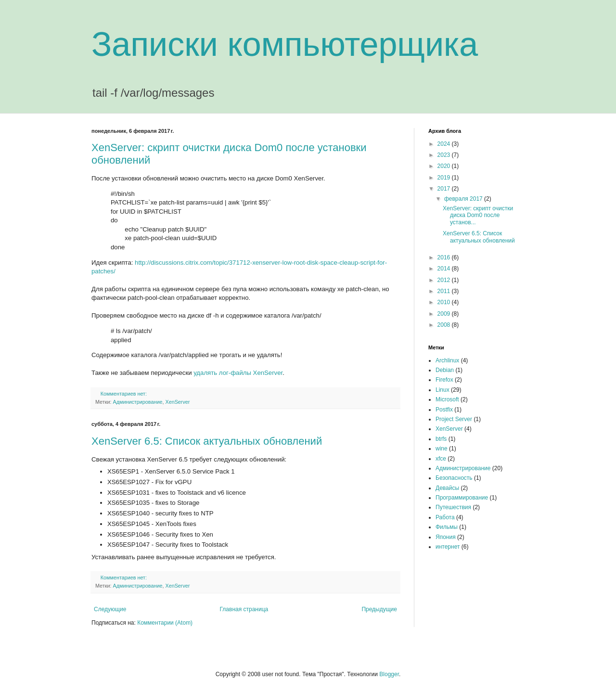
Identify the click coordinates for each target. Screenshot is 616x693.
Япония (446, 537)
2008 (445, 325)
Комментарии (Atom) (165, 623)
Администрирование (137, 402)
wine (442, 449)
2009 (445, 314)
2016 (445, 257)
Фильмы (447, 527)
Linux (443, 390)
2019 (445, 178)
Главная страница (244, 609)
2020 (445, 166)
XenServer (177, 402)
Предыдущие (379, 609)
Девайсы (447, 488)
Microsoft (447, 399)
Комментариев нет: (124, 394)
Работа (445, 517)
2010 (445, 302)
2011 (445, 291)
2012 (445, 280)
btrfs (441, 439)
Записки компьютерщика (285, 44)
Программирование (462, 498)
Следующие (110, 609)
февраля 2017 (464, 199)
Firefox (444, 380)
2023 (445, 155)
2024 (445, 144)
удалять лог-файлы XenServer (238, 373)
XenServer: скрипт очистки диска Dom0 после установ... (478, 215)
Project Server (454, 419)
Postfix (444, 410)
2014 (445, 269)
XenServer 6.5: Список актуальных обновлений (207, 441)
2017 (445, 189)
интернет (448, 547)
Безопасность (454, 478)
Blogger (389, 674)
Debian (445, 370)
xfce (441, 459)
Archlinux (447, 360)
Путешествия (453, 507)
